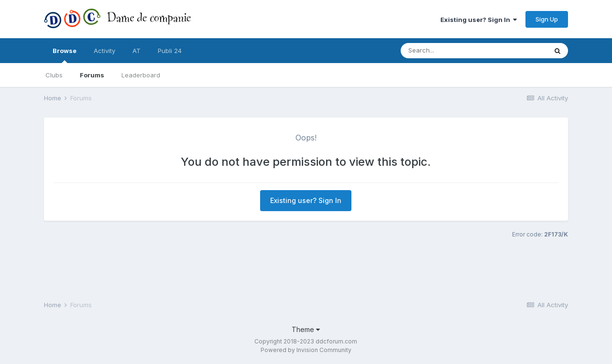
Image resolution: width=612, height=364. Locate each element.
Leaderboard (141, 75)
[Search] (455, 51)
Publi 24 (170, 51)
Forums (92, 75)
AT (137, 51)
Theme (306, 329)
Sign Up (547, 19)
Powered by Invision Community (306, 350)
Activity (104, 51)
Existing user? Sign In (479, 20)
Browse (65, 55)
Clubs (54, 75)
